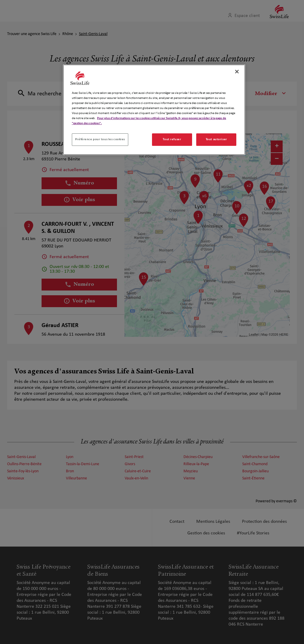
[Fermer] (237, 72)
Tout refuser (172, 139)
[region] (154, 110)
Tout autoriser (216, 139)
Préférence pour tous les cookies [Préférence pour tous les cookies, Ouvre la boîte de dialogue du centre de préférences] (100, 139)
